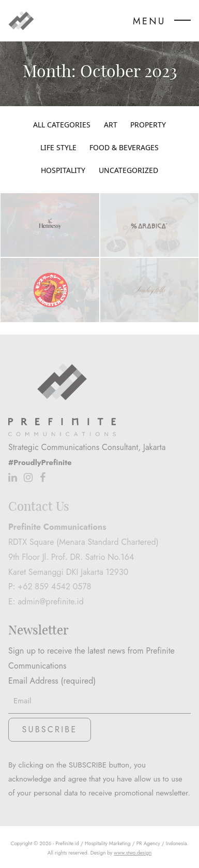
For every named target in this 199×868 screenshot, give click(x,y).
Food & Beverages (124, 148)
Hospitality (63, 171)
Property (148, 125)
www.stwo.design (133, 853)
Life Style (58, 148)
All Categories (62, 125)
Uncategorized (128, 171)
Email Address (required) (99, 691)
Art (111, 125)
